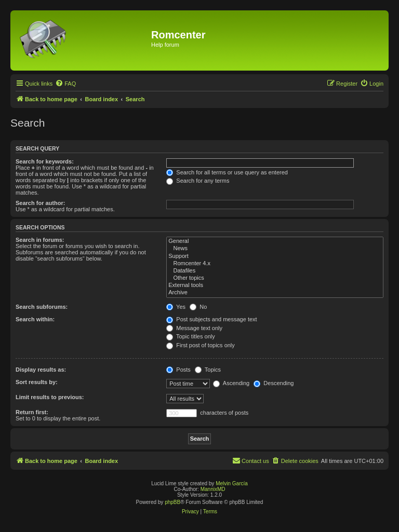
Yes (176, 307)
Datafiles (275, 271)
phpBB (172, 502)
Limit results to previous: (50, 397)
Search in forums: (40, 240)
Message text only (194, 328)
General (275, 241)
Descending (274, 383)
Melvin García (232, 483)
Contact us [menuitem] (251, 460)
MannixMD (213, 489)
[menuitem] (65, 84)
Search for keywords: (45, 161)
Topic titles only (190, 336)
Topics (208, 370)
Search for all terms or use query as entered (227, 172)
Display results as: (41, 370)
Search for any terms (198, 181)
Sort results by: (37, 382)
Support (275, 256)
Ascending (231, 383)
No (198, 307)
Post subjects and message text (211, 319)
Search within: (35, 319)
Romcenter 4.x (275, 264)
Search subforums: (42, 307)
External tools (275, 285)
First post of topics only (201, 345)
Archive (275, 293)
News (275, 249)
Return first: (32, 412)
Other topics (275, 278)
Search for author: (40, 203)
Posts (178, 370)
